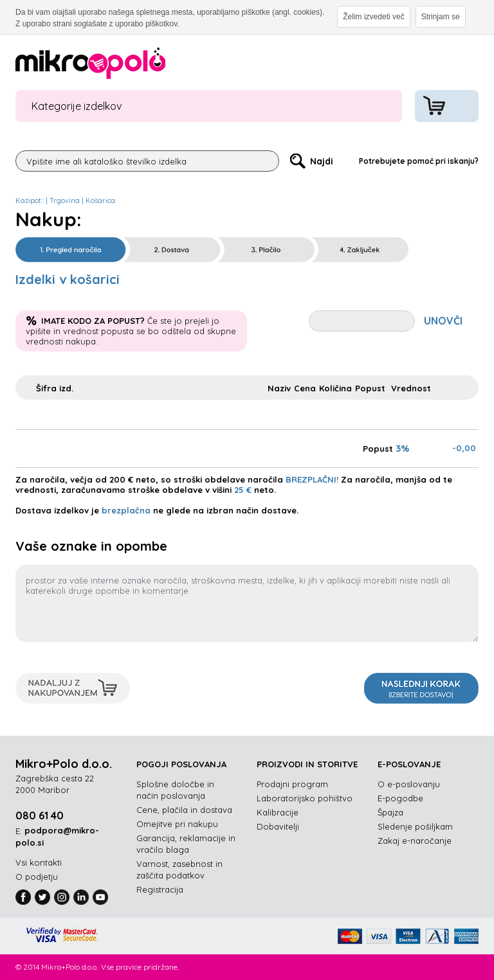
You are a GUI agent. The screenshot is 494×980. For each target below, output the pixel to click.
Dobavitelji (278, 826)
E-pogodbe (400, 798)
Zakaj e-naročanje (415, 841)
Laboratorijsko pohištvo (305, 798)
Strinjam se (441, 17)
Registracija (160, 889)
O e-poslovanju (409, 784)
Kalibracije (278, 812)
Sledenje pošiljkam (415, 826)
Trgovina (65, 200)
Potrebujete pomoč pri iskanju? (419, 161)
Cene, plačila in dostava (184, 810)
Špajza (390, 812)
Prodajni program (292, 784)
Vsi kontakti (39, 862)
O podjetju (37, 877)
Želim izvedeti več (373, 17)
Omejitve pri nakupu (177, 824)
